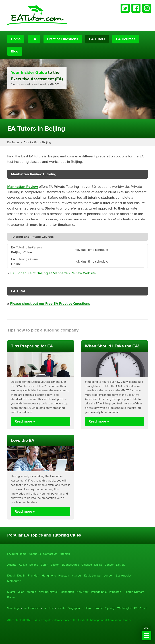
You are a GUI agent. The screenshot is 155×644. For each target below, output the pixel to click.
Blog (15, 51)
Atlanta (12, 565)
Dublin (21, 576)
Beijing (46, 142)
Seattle (61, 608)
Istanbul (77, 576)
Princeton (115, 592)
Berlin (45, 565)
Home (16, 39)
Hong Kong (49, 576)
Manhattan (67, 592)
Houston (64, 576)
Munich (31, 592)
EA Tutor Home (17, 554)
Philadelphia (99, 592)
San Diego (14, 608)
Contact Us (50, 554)
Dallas (98, 565)
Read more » (25, 421)
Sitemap (65, 554)
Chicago (87, 565)
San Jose (48, 608)
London (109, 576)
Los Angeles (124, 576)
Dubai (11, 576)
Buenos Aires (70, 565)
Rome (11, 597)
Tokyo (87, 608)
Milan (21, 592)
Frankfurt (34, 576)
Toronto (98, 608)
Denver (109, 565)
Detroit (120, 565)
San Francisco (32, 608)
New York (82, 592)
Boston (55, 565)
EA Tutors (97, 39)
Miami (11, 592)
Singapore (74, 608)
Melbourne (14, 581)
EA (34, 39)
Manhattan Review (23, 187)
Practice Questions (63, 39)
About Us (35, 554)
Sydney (110, 608)
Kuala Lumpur (93, 576)
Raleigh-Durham (134, 592)
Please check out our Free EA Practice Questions (50, 304)
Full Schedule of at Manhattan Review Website (53, 273)
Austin (23, 565)
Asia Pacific (31, 142)
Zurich (143, 608)
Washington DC (127, 608)
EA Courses (126, 39)
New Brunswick (48, 592)
